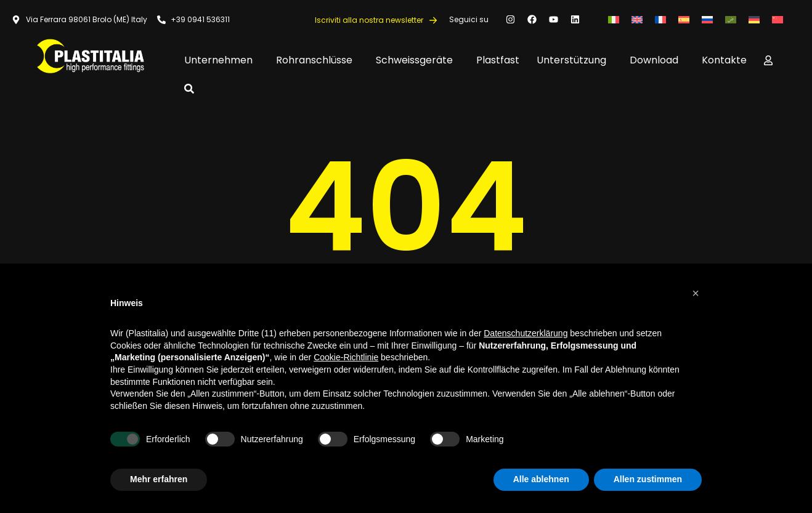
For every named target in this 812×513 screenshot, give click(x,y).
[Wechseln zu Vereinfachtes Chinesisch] (777, 19)
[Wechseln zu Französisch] (660, 19)
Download (657, 60)
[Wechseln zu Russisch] (707, 19)
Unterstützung (574, 60)
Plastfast (498, 60)
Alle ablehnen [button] (541, 479)
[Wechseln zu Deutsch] (754, 19)
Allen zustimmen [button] (648, 479)
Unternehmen (221, 60)
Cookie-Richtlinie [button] (346, 357)
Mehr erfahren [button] (159, 479)
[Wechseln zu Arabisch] (731, 19)
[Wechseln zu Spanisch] (684, 19)
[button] (696, 293)
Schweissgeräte (417, 60)
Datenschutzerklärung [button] (526, 333)
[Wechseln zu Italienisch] (614, 19)
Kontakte (724, 60)
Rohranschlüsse (317, 60)
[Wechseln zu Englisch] (637, 19)
